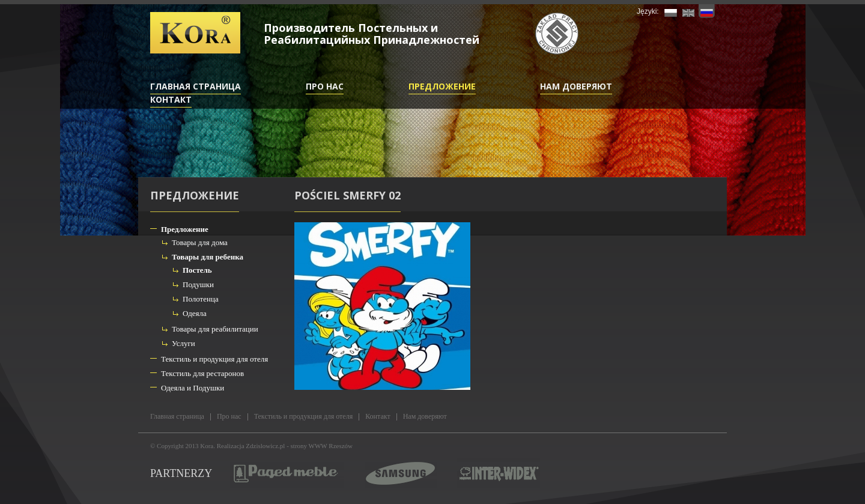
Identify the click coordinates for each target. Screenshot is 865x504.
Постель (197, 270)
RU (707, 11)
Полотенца (201, 299)
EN (689, 11)
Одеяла (195, 313)
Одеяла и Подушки (193, 388)
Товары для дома (200, 242)
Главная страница (196, 86)
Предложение (442, 86)
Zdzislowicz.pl (265, 446)
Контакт (171, 99)
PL (671, 11)
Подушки (198, 284)
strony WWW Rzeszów (322, 446)
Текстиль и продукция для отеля (214, 359)
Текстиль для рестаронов (202, 373)
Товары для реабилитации (215, 329)
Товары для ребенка (208, 257)
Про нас (325, 86)
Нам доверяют (576, 86)
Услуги (184, 343)
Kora (207, 446)
